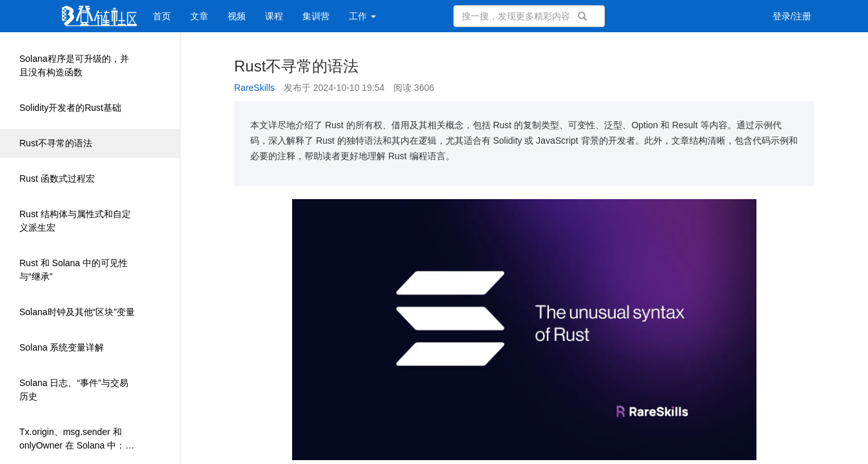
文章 (199, 16)
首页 (162, 16)
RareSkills (254, 88)
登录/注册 (792, 16)
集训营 (316, 16)
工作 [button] (362, 16)
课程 (274, 16)
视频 (237, 16)
